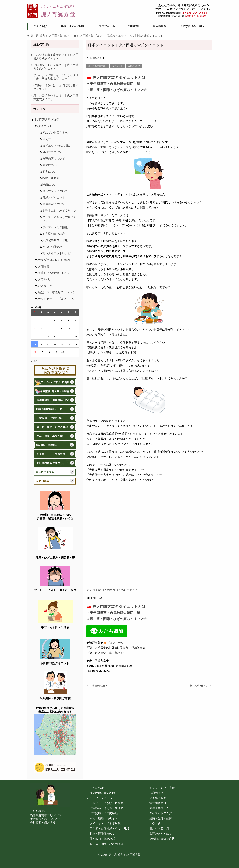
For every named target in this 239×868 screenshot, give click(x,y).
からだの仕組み (52, 247)
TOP (50, 36)
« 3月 (34, 361)
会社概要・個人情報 (43, 823)
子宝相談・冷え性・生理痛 (107, 808)
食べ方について (52, 152)
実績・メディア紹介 (73, 26)
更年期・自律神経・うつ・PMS (110, 829)
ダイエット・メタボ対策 (105, 823)
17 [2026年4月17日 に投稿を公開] (69, 336)
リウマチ (155, 823)
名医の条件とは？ (161, 834)
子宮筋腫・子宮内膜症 (104, 813)
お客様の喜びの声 (54, 234)
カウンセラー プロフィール (56, 299)
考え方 (47, 139)
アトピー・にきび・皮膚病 (107, 803)
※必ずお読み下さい (192, 26)
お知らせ (44, 266)
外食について (51, 165)
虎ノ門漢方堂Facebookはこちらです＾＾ (112, 590)
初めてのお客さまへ (55, 133)
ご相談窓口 (134, 26)
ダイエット (117, 66)
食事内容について (54, 159)
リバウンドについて (55, 191)
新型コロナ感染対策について (56, 292)
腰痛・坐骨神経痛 (161, 818)
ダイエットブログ (161, 813)
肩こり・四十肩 (159, 829)
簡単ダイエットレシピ (57, 253)
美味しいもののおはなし (54, 273)
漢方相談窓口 (158, 803)
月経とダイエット (54, 198)
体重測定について (54, 204)
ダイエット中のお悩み (57, 146)
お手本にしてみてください (59, 211)
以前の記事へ (98, 686)
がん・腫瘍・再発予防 (104, 818)
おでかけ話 (45, 279)
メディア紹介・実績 (162, 788)
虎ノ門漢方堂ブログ (98, 66)
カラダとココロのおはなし (55, 260)
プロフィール (107, 26)
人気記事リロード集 (55, 240)
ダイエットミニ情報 (55, 227)
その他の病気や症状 (162, 839)
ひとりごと (45, 286)
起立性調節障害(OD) (103, 834)
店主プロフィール (101, 798)
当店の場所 (159, 26)
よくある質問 (158, 798)
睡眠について (134, 66)
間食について (51, 172)
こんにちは (40, 26)
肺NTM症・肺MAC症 (103, 839)
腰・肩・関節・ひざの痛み (107, 844)
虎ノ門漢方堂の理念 (102, 793)
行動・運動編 (51, 178)
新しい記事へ (200, 686)
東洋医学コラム (159, 808)
